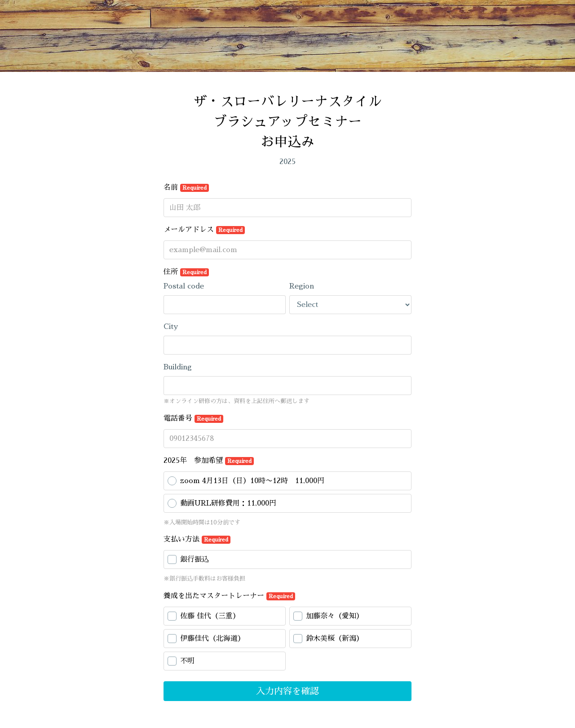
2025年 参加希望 (209, 461)
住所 (186, 272)
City (171, 327)
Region (302, 286)
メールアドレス (204, 230)
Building (178, 367)
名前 (186, 188)
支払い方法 (197, 540)
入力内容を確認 (287, 691)
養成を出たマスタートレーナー (229, 596)
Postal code (184, 286)
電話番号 (193, 419)
